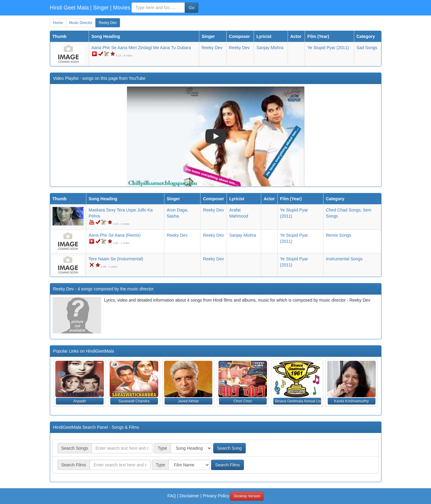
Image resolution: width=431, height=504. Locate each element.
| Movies (120, 8)
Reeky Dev (108, 23)
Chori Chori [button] (243, 401)
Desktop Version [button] (247, 496)
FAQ (172, 496)
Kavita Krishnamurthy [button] (351, 401)
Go (192, 8)
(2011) (328, 48)
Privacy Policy (216, 496)
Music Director (81, 23)
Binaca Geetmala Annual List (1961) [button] (298, 401)
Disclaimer (189, 496)
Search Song (229, 448)
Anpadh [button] (79, 401)
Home (58, 23)
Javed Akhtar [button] (188, 401)
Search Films (227, 465)
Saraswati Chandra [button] (134, 401)
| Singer (100, 8)
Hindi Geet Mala (69, 8)
